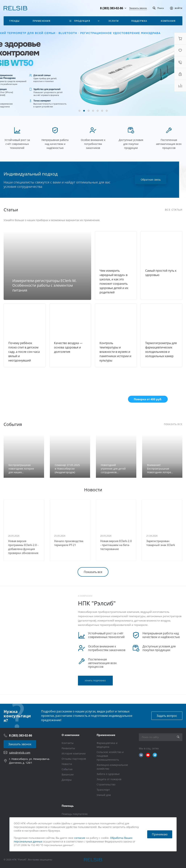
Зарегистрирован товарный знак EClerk (161, 543)
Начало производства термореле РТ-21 (69, 543)
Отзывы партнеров (74, 759)
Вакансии (68, 774)
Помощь (68, 806)
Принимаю (160, 834)
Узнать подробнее (95, 681)
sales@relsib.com (20, 753)
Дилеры (67, 780)
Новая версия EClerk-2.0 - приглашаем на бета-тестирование (116, 545)
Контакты (68, 743)
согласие (80, 838)
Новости (67, 764)
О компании (71, 735)
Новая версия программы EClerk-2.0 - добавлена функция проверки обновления (23, 547)
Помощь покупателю (75, 814)
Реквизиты (68, 748)
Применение (106, 735)
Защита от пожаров (109, 779)
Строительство (106, 784)
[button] (79, 111)
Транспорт (103, 790)
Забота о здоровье (108, 774)
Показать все (93, 572)
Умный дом (104, 795)
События (67, 769)
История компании (74, 753)
